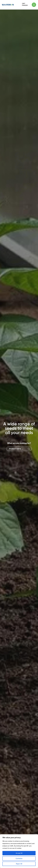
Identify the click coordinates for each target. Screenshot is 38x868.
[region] (19, 851)
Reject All (19, 864)
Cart (24, 3)
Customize (19, 858)
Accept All (19, 853)
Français (25, 5)
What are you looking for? (19, 443)
